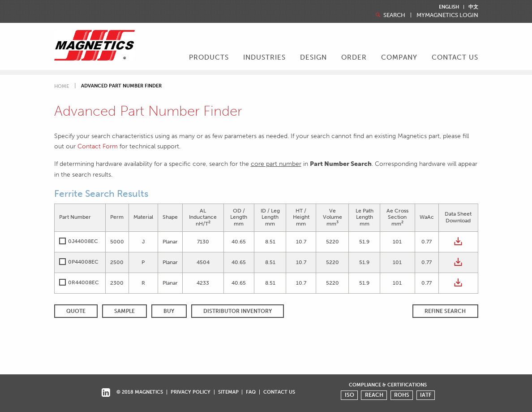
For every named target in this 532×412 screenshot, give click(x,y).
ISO (350, 395)
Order (354, 57)
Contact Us (455, 57)
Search (390, 15)
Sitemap (228, 392)
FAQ (251, 392)
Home (62, 86)
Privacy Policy (191, 392)
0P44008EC (83, 262)
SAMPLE (124, 311)
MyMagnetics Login (447, 15)
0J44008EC (83, 241)
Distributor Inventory (238, 311)
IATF (426, 395)
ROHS (402, 395)
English (449, 7)
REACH (374, 395)
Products (209, 57)
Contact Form (98, 146)
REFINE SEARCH (445, 311)
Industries (264, 57)
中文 (473, 7)
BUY (169, 311)
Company (399, 57)
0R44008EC (84, 282)
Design (313, 57)
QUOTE (76, 311)
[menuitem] (209, 58)
